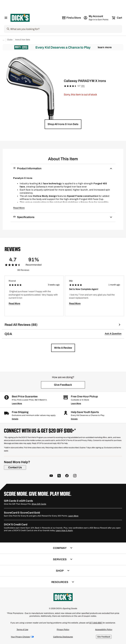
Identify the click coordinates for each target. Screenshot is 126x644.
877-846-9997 (96, 623)
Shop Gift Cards (39, 504)
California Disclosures (63, 637)
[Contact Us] (15, 467)
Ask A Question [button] (113, 334)
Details (15, 419)
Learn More (105, 47)
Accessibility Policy (104, 630)
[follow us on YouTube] (51, 476)
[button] (63, 124)
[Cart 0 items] (117, 18)
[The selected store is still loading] (71, 18)
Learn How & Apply (64, 530)
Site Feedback (104, 637)
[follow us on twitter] (59, 476)
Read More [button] (19, 208)
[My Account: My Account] (96, 18)
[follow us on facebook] (67, 476)
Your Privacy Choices (20, 637)
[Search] (66, 29)
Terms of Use (22, 630)
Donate (74, 419)
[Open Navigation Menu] (6, 18)
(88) (83, 86)
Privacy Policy (63, 630)
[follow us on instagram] (75, 476)
